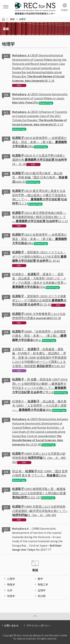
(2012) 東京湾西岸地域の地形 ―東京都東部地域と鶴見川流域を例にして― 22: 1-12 (40, 217)
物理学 (11, 584)
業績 (12, 19)
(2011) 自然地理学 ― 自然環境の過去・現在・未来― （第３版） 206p (40, 239)
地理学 (11, 596)
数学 (40, 579)
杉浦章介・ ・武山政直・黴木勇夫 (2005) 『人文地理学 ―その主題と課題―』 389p (39, 406)
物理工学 (43, 584)
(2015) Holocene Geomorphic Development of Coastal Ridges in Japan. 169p (40, 98)
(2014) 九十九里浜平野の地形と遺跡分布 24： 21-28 (40, 160)
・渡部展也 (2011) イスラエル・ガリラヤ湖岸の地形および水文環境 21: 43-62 (39, 256)
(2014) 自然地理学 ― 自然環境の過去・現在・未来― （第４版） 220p (40, 142)
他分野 (42, 596)
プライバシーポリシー (38, 626)
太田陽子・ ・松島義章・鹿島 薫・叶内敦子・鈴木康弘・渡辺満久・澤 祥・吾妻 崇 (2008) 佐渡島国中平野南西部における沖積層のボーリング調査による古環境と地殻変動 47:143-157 (39, 358)
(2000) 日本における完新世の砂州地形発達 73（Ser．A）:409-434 (39, 458)
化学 (10, 590)
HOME (3, 19)
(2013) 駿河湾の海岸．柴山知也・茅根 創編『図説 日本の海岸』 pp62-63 (40, 177)
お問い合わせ (11, 626)
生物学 (42, 590)
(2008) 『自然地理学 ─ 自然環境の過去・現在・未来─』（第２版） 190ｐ (39, 336)
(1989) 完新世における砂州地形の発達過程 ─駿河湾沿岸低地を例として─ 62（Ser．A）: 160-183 (40, 511)
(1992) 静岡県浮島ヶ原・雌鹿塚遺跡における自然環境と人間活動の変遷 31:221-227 (39, 493)
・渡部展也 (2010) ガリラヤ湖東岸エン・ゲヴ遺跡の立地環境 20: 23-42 (39, 300)
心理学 (11, 579)
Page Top (35, 616)
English (64, 10)
